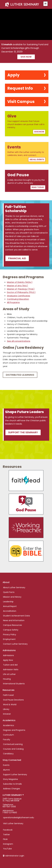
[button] (45, 4)
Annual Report (10, 606)
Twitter (6, 835)
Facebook (8, 830)
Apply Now (8, 660)
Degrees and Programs (14, 730)
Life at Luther (9, 674)
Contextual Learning (13, 744)
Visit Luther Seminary (13, 823)
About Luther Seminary (14, 587)
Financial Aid (17, 258)
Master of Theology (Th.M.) (21, 289)
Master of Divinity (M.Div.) (20, 282)
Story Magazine (10, 779)
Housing (7, 679)
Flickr (5, 839)
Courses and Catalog (13, 749)
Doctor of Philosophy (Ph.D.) (21, 292)
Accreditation (10, 611)
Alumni (6, 770)
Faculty (7, 739)
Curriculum (8, 735)
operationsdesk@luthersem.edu (19, 818)
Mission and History (12, 597)
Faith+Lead (8, 695)
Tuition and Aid (10, 665)
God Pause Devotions (13, 700)
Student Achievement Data (16, 616)
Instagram (8, 844)
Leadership (8, 602)
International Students (14, 684)
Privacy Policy (10, 635)
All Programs (13, 302)
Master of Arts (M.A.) (17, 286)
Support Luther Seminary (15, 774)
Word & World (10, 704)
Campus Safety (11, 630)
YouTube (7, 849)
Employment (9, 639)
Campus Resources (12, 625)
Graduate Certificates (19, 296)
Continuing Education (18, 299)
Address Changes (12, 789)
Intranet (7, 714)
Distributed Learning (20, 375)
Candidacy (8, 754)
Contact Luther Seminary (15, 644)
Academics (9, 725)
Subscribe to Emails (12, 784)
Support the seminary (23, 432)
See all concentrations (19, 341)
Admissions (8, 655)
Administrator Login (15, 856)
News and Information (14, 620)
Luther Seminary (23, 4)
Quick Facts (9, 592)
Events (6, 765)
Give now (26, 57)
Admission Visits (11, 670)
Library (6, 709)
